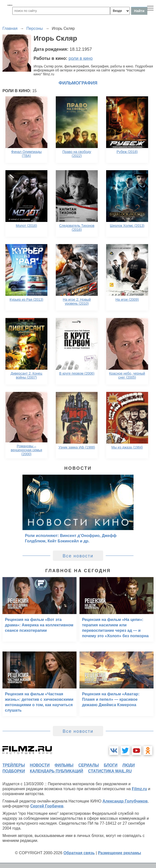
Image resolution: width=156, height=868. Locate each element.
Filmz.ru (139, 789)
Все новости (78, 556)
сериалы (88, 765)
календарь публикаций (57, 771)
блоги (110, 765)
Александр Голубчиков (125, 801)
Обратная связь (79, 853)
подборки (14, 771)
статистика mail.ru (110, 771)
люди (129, 765)
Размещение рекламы (120, 853)
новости (40, 765)
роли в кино (81, 58)
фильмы (64, 765)
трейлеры (14, 765)
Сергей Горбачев (47, 806)
